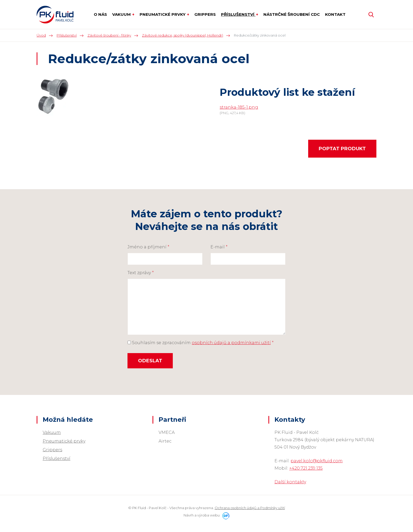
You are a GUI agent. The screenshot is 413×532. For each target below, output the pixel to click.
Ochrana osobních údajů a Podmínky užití (250, 508)
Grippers (52, 450)
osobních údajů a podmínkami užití (231, 343)
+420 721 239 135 (306, 468)
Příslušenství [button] (238, 14)
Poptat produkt (342, 149)
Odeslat (150, 361)
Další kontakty (290, 482)
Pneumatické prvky (64, 441)
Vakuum (52, 432)
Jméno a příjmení (148, 247)
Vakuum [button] (122, 14)
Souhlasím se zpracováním (201, 343)
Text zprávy (141, 273)
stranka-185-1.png (239, 107)
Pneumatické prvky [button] (163, 14)
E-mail (219, 247)
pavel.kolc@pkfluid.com (317, 461)
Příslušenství (56, 458)
